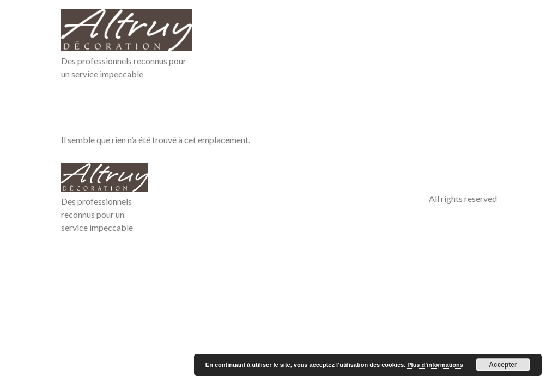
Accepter (503, 365)
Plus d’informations (435, 365)
